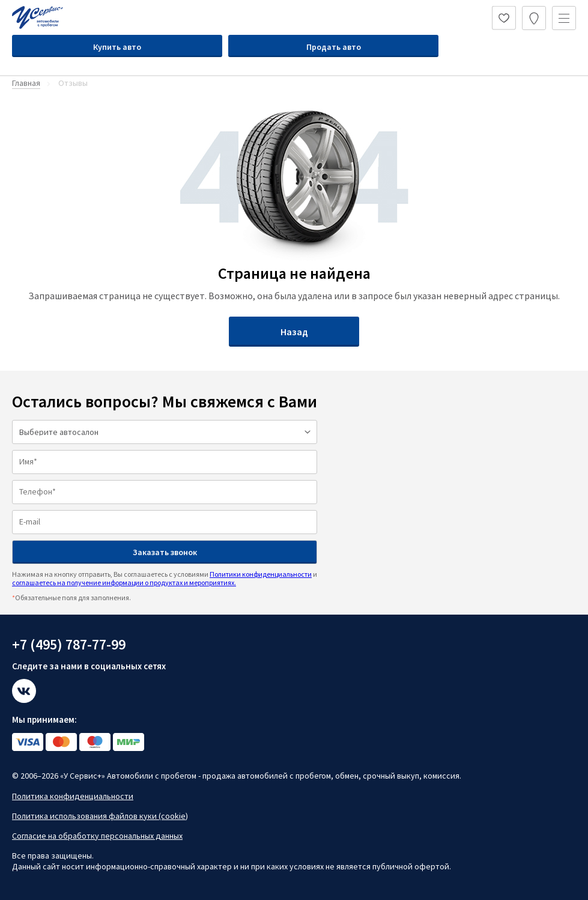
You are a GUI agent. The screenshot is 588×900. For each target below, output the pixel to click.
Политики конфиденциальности (261, 574)
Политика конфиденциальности (73, 796)
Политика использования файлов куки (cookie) (100, 816)
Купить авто (117, 47)
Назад (294, 332)
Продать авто (334, 47)
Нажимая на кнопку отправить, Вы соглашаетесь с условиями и (165, 578)
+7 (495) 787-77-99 (69, 644)
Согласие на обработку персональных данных (97, 836)
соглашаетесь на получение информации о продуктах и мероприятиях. (124, 582)
